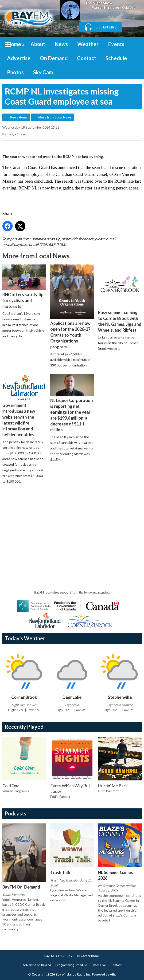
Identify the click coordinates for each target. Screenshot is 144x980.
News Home (19, 117)
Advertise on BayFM (37, 965)
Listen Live (99, 965)
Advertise (19, 58)
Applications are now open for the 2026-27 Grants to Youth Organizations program (72, 307)
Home (14, 44)
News (61, 44)
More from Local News (55, 117)
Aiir (113, 974)
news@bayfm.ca (15, 244)
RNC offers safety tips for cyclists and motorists (24, 287)
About (38, 44)
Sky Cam (43, 72)
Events (116, 44)
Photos (15, 72)
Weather (88, 44)
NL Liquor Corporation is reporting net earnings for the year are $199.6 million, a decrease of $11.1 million (72, 403)
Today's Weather (25, 638)
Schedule (116, 58)
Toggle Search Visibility (135, 44)
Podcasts (16, 813)
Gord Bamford (108, 791)
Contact (87, 58)
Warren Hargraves (106, 8)
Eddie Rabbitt (60, 797)
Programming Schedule (71, 965)
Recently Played (24, 727)
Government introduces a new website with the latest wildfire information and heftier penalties (24, 406)
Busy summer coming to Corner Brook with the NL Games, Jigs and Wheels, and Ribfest (120, 299)
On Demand (54, 58)
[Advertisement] (73, 523)
